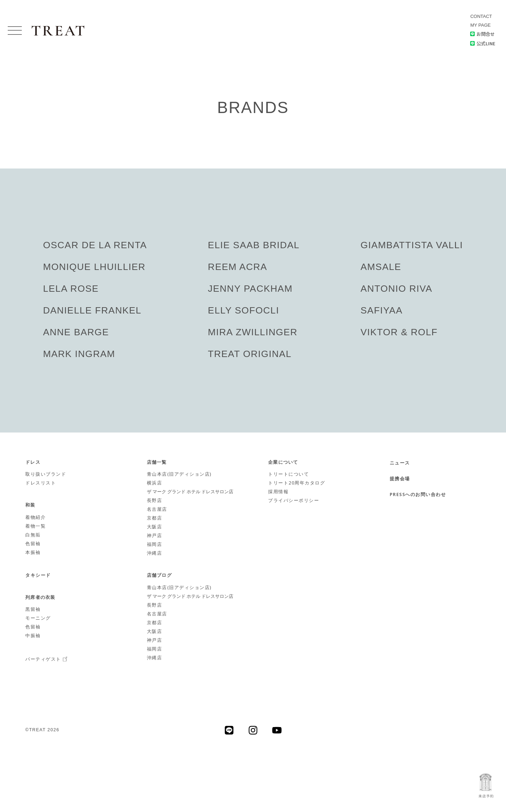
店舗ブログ (159, 576)
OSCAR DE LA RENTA (95, 245)
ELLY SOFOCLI (243, 310)
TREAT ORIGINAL (250, 354)
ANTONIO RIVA (396, 289)
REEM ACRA (237, 267)
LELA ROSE (71, 289)
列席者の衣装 (40, 598)
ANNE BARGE (76, 332)
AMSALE (380, 267)
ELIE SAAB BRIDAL (254, 245)
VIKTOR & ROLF (398, 332)
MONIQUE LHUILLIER (95, 267)
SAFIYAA (381, 310)
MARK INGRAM (79, 354)
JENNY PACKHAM (250, 289)
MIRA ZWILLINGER (253, 332)
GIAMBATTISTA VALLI (411, 245)
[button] (15, 31)
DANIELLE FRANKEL (93, 310)
